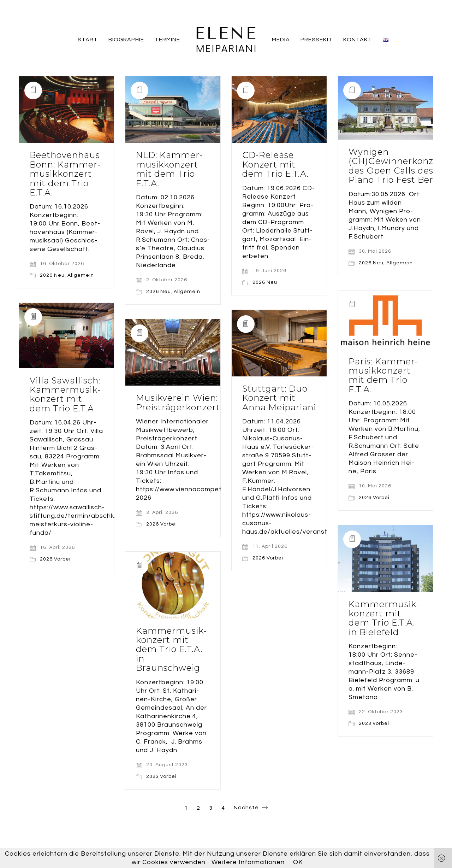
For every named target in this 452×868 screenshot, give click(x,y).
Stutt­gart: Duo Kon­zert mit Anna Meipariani (279, 398)
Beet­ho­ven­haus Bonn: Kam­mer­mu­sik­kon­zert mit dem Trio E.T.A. (65, 174)
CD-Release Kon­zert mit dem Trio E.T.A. (275, 165)
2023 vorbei (374, 723)
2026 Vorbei (374, 498)
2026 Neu (52, 275)
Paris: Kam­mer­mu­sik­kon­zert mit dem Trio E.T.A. (383, 376)
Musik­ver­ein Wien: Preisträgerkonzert (178, 403)
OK (298, 862)
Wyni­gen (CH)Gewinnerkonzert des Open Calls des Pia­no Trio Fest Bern (397, 166)
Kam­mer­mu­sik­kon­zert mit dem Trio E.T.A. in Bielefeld (384, 618)
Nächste (251, 808)
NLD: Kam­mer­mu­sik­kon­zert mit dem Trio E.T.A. (169, 169)
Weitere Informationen (248, 862)
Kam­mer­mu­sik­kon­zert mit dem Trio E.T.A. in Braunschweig (171, 650)
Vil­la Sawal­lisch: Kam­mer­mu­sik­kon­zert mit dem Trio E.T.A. (65, 395)
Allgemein (81, 275)
